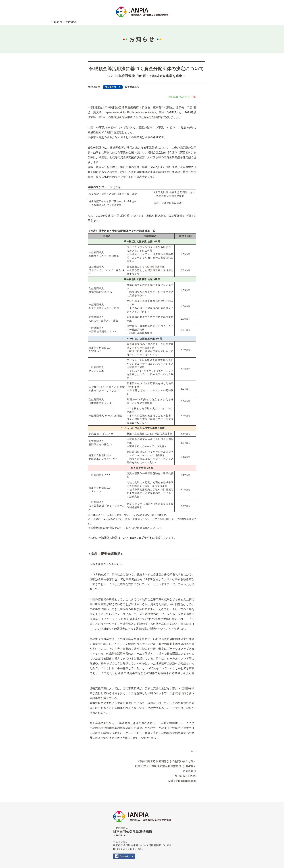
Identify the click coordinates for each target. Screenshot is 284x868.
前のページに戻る (65, 22)
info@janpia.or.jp (186, 781)
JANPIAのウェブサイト (137, 538)
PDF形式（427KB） (182, 97)
